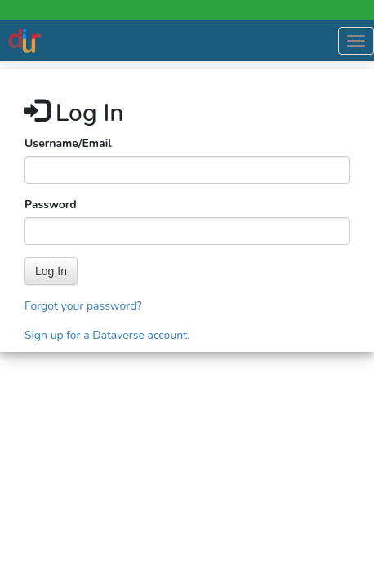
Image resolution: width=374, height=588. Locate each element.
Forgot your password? (83, 306)
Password (51, 205)
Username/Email (68, 143)
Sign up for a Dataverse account (106, 335)
